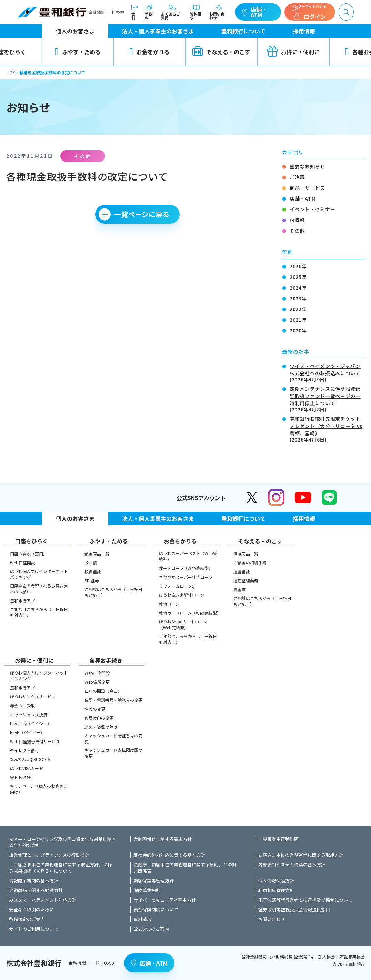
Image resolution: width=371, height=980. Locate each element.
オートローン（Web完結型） (186, 568)
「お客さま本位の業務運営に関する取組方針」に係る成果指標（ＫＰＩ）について (61, 868)
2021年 (298, 320)
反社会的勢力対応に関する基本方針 (169, 855)
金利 (134, 12)
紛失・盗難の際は (101, 727)
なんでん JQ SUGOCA (30, 759)
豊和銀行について (243, 31)
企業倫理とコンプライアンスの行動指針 (49, 855)
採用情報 (304, 31)
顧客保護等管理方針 (154, 881)
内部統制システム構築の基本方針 (292, 865)
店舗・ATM (255, 12)
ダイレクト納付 (24, 750)
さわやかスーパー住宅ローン (186, 577)
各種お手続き (106, 660)
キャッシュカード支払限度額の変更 (113, 753)
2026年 (298, 266)
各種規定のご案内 (27, 919)
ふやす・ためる (78, 52)
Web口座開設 (23, 562)
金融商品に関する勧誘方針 (36, 890)
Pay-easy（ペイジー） (31, 723)
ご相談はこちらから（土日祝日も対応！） (39, 612)
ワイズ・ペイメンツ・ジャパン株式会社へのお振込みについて (327, 372)
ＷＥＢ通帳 (20, 777)
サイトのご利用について (34, 929)
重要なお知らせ (307, 166)
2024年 (298, 288)
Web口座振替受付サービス (35, 741)
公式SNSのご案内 (151, 929)
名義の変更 (95, 709)
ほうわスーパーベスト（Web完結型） (188, 556)
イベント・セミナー (312, 209)
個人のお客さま (75, 31)
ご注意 (297, 177)
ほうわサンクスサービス (33, 696)
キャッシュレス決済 (29, 714)
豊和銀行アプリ (24, 600)
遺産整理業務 (246, 580)
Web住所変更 (97, 682)
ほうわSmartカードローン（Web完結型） (183, 624)
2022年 (298, 309)
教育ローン (169, 604)
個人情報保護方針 (276, 881)
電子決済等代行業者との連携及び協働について (305, 900)
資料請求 (196, 12)
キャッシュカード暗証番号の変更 (113, 738)
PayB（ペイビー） (27, 732)
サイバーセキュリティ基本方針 (165, 900)
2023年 (298, 298)
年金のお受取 (22, 705)
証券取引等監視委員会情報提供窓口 (294, 910)
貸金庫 (240, 589)
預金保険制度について (156, 910)
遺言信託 (242, 571)
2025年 (298, 277)
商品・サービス (307, 188)
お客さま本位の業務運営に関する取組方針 (301, 855)
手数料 (149, 12)
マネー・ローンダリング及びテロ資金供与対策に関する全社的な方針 (63, 842)
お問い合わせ (219, 12)
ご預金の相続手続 (250, 562)
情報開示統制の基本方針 (34, 881)
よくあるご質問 (172, 12)
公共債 (91, 562)
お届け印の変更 (99, 718)
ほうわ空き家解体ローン (182, 595)
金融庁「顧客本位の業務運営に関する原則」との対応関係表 (185, 868)
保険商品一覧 (246, 554)
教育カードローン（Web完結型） (189, 613)
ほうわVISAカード (27, 768)
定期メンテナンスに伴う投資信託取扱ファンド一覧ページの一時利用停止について (327, 399)
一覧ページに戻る (142, 214)
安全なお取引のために (31, 910)
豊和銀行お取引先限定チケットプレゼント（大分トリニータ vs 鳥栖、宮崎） (327, 429)
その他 (297, 231)
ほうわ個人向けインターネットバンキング (39, 574)
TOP (11, 72)
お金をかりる (149, 52)
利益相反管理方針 (276, 890)
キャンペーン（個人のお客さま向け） (39, 789)
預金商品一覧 (97, 554)
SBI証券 (92, 580)
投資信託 (93, 571)
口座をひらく (31, 541)
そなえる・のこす (221, 52)
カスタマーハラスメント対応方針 (43, 900)
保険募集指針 (147, 890)
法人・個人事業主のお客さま (158, 31)
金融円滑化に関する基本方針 (163, 839)
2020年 (298, 330)
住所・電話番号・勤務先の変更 (113, 700)
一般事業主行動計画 (278, 839)
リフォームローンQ (177, 586)
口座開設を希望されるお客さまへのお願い (39, 589)
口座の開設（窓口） (29, 554)
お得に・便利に (293, 52)
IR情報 (297, 220)
